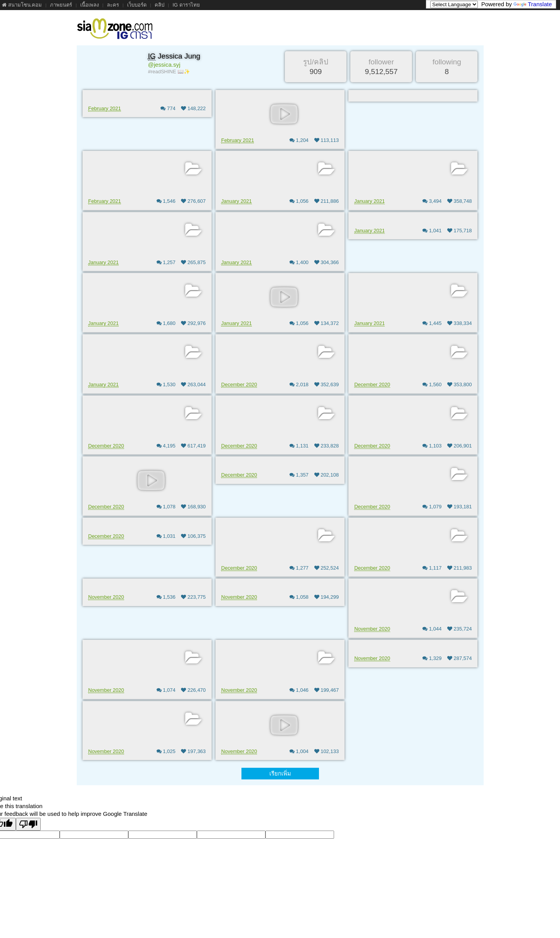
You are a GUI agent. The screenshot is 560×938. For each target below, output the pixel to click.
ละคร (113, 5)
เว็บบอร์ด (137, 5)
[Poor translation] (28, 824)
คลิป (159, 5)
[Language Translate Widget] (454, 4)
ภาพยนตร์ (61, 5)
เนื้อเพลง (90, 5)
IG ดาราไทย (186, 5)
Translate (533, 4)
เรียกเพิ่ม (280, 773)
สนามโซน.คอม (22, 5)
